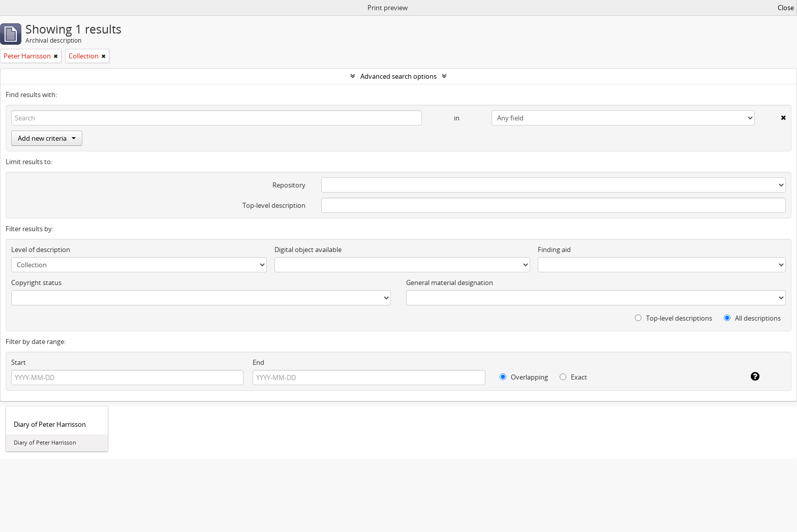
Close (786, 8)
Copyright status (36, 283)
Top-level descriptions (673, 318)
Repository (289, 185)
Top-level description (274, 205)
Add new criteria (47, 138)
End (258, 362)
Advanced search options (398, 76)
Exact (573, 377)
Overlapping (524, 377)
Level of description (41, 249)
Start (19, 362)
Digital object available (308, 249)
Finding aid (554, 249)
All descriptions (752, 318)
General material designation (450, 283)
